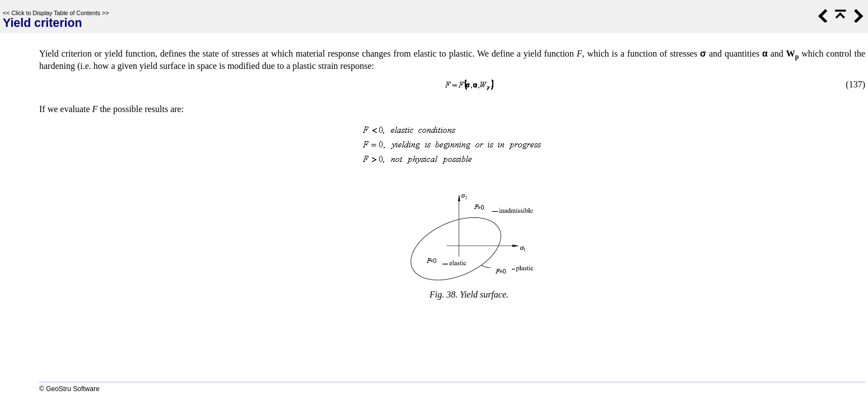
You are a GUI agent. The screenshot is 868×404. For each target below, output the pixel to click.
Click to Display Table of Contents (56, 13)
